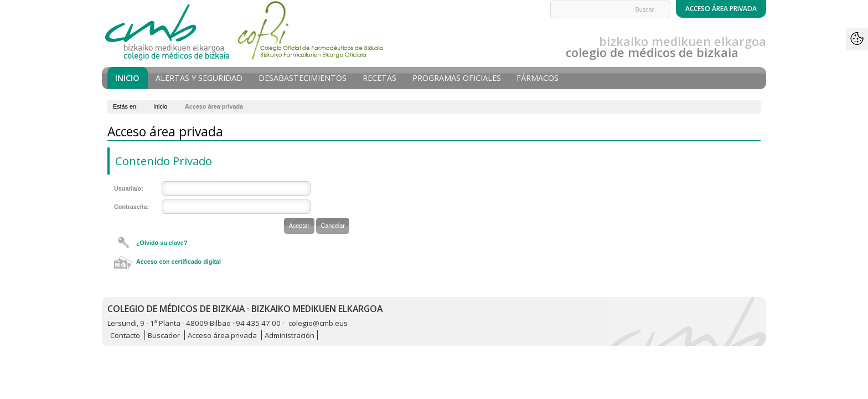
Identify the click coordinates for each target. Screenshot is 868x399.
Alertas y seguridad (199, 78)
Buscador (164, 335)
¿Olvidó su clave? (162, 243)
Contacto (125, 335)
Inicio (127, 78)
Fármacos (538, 78)
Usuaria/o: (129, 188)
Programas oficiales (457, 78)
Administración (290, 335)
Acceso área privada (222, 335)
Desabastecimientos (303, 78)
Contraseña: (131, 207)
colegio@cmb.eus (318, 323)
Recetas (379, 78)
